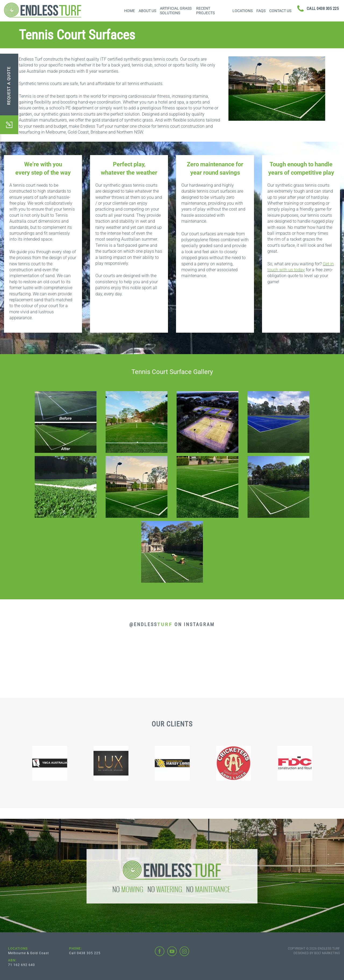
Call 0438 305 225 (85, 956)
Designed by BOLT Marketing (317, 956)
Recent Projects (205, 11)
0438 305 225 (323, 9)
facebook (160, 955)
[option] (60, 766)
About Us (147, 11)
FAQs (261, 11)
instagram (184, 955)
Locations (243, 11)
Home (130, 11)
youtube (172, 955)
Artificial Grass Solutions (176, 11)
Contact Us (280, 11)
